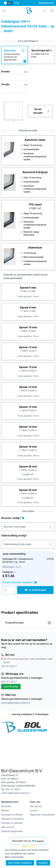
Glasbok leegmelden (12, 831)
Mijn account (8, 827)
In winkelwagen (35, 590)
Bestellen (6, 806)
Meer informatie (14, 857)
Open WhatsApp (11, 687)
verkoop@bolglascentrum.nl (16, 703)
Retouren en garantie (12, 823)
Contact (34, 811)
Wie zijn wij (36, 806)
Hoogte (14, 85)
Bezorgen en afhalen (12, 815)
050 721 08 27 (9, 666)
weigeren (43, 863)
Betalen (5, 811)
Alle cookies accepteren (20, 863)
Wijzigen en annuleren (13, 819)
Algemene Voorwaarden (42, 815)
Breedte (14, 72)
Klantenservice (46, 3)
